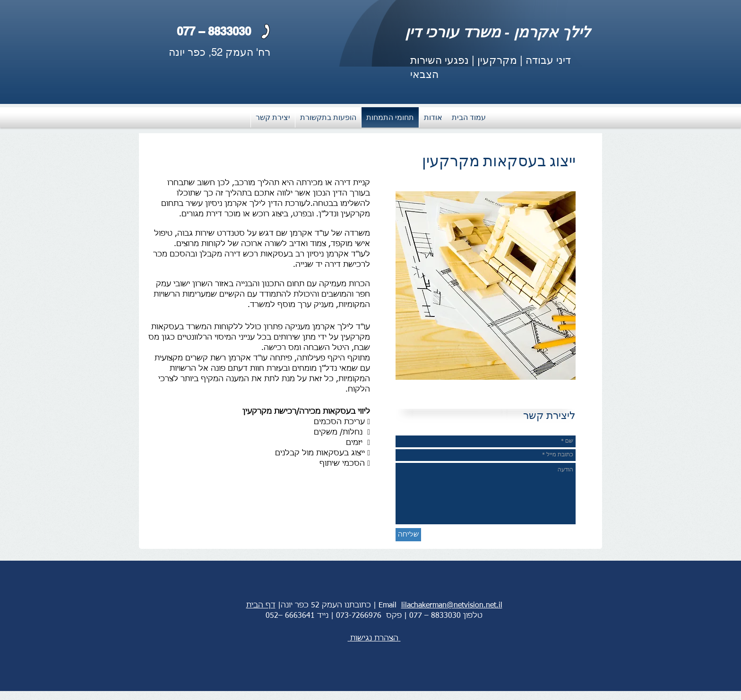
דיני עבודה (548, 60)
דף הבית (261, 606)
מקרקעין (497, 60)
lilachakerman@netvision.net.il (452, 606)
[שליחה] (408, 535)
